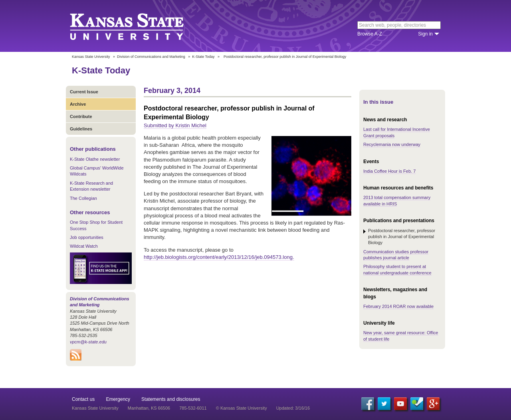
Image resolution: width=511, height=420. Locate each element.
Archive (78, 104)
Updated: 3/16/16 (293, 408)
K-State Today (203, 57)
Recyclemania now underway (392, 144)
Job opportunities (87, 237)
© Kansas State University (242, 408)
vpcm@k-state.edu (88, 342)
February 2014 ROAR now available (398, 306)
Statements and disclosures (171, 399)
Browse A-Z (370, 34)
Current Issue (84, 92)
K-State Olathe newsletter (95, 159)
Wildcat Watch (84, 246)
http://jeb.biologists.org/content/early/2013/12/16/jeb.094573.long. (219, 257)
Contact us (83, 399)
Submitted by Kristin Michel (175, 125)
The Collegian (83, 198)
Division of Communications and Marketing (151, 57)
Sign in (425, 34)
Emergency (118, 399)
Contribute (81, 116)
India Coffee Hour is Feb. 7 (389, 171)
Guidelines (81, 129)
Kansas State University (137, 26)
